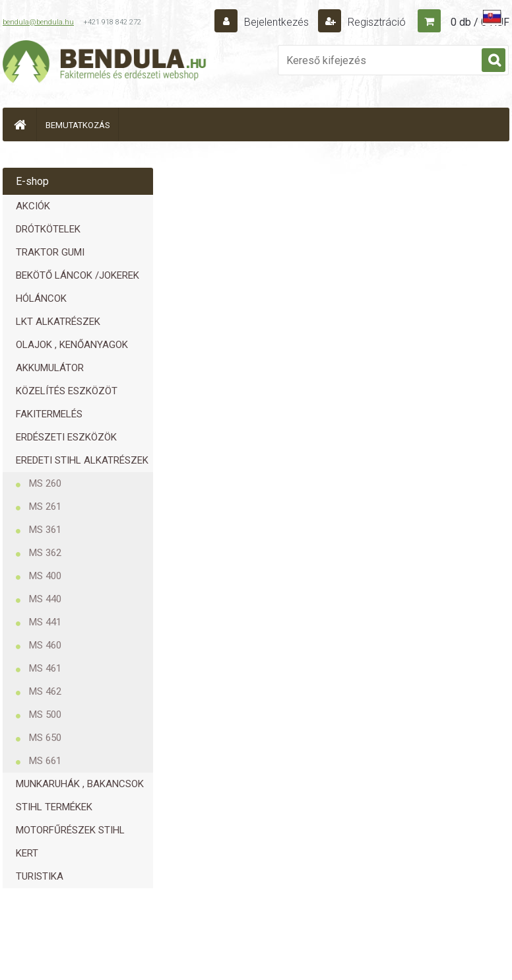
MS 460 (45, 645)
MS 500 (45, 715)
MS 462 (45, 691)
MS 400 (45, 576)
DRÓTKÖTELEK (48, 229)
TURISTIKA (40, 876)
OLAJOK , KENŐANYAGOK (72, 345)
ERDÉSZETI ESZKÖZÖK (66, 437)
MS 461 (45, 668)
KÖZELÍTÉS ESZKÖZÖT (67, 391)
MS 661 (45, 761)
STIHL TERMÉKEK (54, 807)
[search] (494, 61)
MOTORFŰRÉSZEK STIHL (70, 830)
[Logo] (105, 63)
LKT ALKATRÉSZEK (58, 322)
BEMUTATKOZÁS (78, 125)
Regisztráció (375, 22)
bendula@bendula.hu (38, 22)
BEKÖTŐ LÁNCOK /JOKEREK (78, 275)
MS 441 (45, 622)
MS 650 (45, 738)
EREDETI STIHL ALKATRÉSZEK (82, 460)
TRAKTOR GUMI (50, 252)
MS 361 (45, 530)
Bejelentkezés (276, 22)
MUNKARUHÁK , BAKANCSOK (80, 784)
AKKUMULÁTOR (50, 368)
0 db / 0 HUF (480, 22)
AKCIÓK (33, 206)
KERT (27, 853)
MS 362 (45, 553)
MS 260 (45, 483)
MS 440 (45, 599)
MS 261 (45, 507)
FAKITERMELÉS (49, 414)
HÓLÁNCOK (41, 298)
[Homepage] (20, 124)
